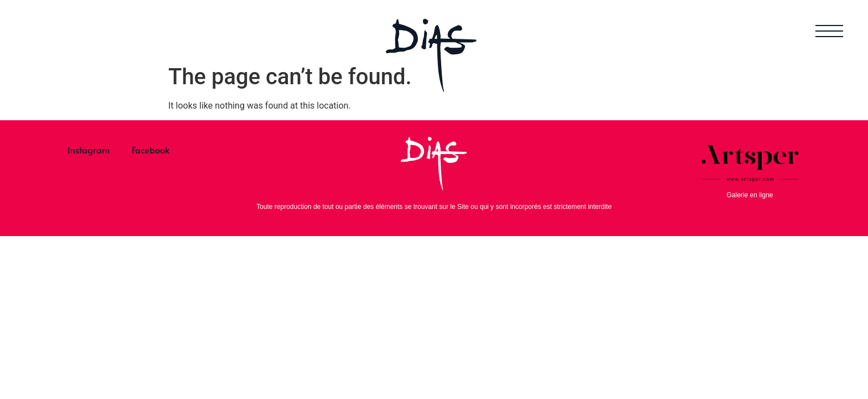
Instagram (89, 150)
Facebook (151, 150)
